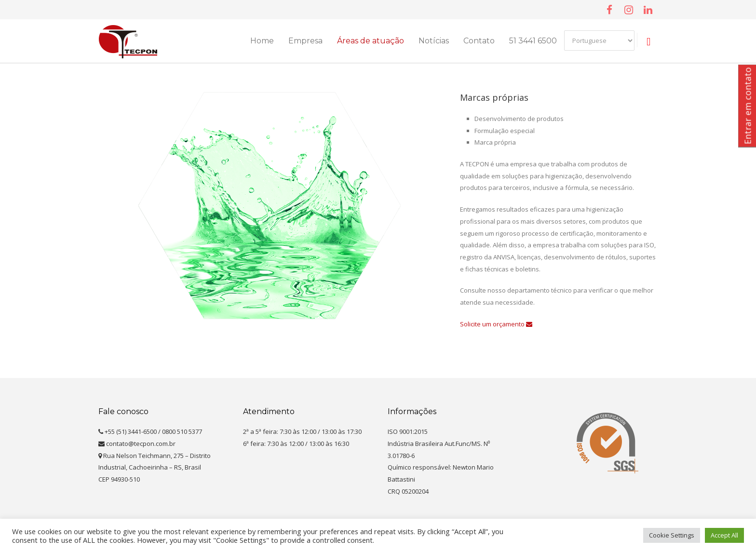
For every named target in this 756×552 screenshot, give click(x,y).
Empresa (305, 41)
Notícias (434, 41)
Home (262, 41)
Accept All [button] (724, 535)
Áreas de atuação (371, 41)
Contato (479, 41)
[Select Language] (599, 40)
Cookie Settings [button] (672, 535)
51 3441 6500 (533, 41)
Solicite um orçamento (496, 324)
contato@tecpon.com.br (137, 444)
